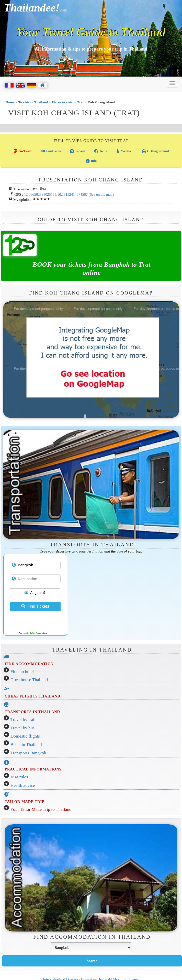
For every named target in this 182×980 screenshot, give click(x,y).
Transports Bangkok (28, 753)
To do (100, 151)
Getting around (155, 151)
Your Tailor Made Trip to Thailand (41, 809)
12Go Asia (35, 633)
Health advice (23, 785)
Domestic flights (25, 736)
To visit (77, 151)
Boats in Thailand (26, 745)
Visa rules (19, 777)
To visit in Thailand (33, 102)
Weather (124, 151)
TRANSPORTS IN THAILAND (32, 712)
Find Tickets (35, 606)
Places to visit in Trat (68, 102)
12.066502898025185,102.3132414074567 (56, 194)
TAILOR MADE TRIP (24, 802)
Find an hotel (22, 672)
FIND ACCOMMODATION (29, 664)
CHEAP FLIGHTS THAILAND (32, 696)
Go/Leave (23, 151)
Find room (51, 151)
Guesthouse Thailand (29, 680)
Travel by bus (23, 728)
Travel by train (24, 720)
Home (10, 102)
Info (91, 161)
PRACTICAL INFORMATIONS (33, 769)
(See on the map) (101, 194)
